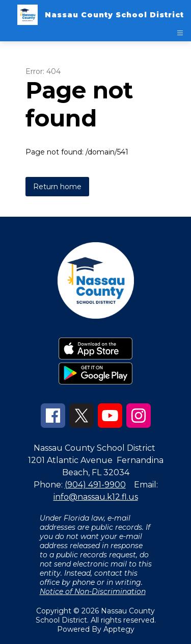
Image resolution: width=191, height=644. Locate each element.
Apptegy (119, 629)
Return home (57, 187)
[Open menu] (180, 33)
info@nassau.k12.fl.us (96, 497)
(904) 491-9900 (95, 485)
